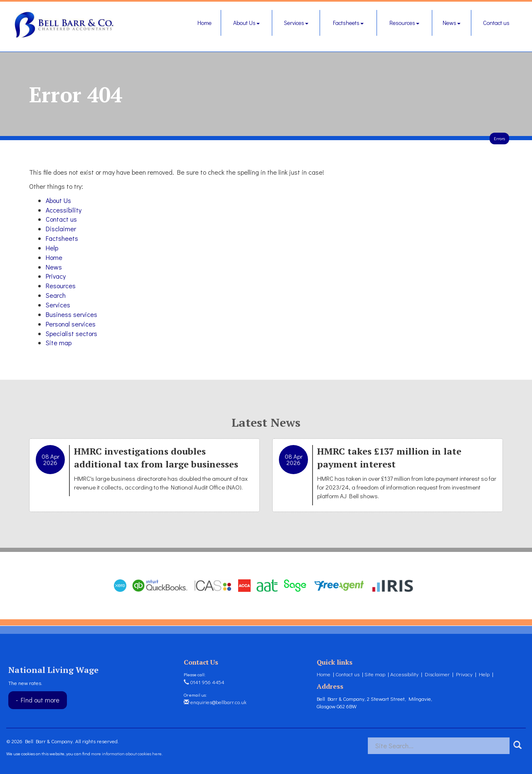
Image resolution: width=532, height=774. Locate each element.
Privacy (56, 276)
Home (204, 23)
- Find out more (38, 700)
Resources (404, 23)
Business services (71, 314)
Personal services (71, 324)
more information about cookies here (126, 753)
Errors (499, 138)
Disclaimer (61, 229)
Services (296, 23)
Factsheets (348, 23)
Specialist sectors (71, 333)
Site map (59, 342)
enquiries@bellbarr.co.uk (215, 702)
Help (52, 248)
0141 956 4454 (204, 682)
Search (56, 295)
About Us (246, 23)
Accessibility (64, 210)
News (452, 23)
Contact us (496, 23)
